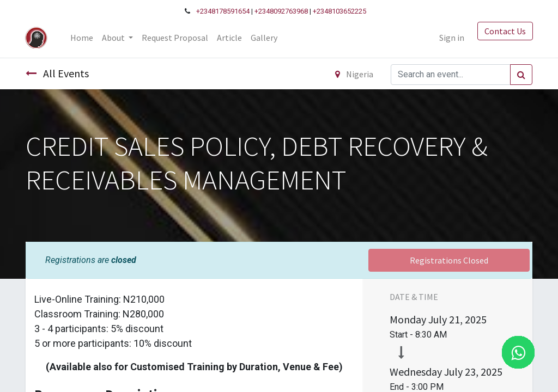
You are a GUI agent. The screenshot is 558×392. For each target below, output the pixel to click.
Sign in (451, 38)
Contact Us (505, 31)
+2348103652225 (339, 11)
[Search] (521, 75)
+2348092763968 (281, 11)
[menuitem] (82, 38)
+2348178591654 (223, 11)
